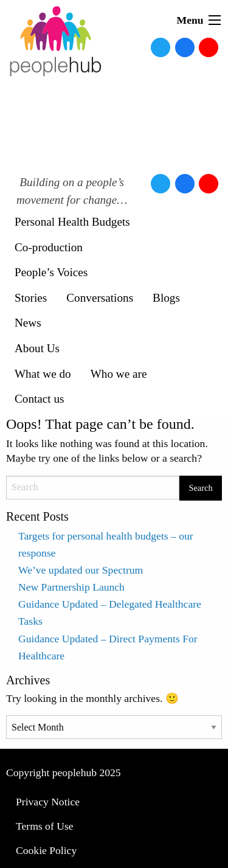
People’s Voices (51, 272)
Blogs (166, 298)
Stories (31, 298)
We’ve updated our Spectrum (81, 570)
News (28, 323)
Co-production (49, 247)
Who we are (119, 374)
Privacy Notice (48, 802)
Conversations (100, 298)
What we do (43, 374)
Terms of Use (45, 826)
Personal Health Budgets (72, 222)
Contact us (40, 399)
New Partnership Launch (71, 587)
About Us (37, 348)
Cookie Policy (46, 850)
